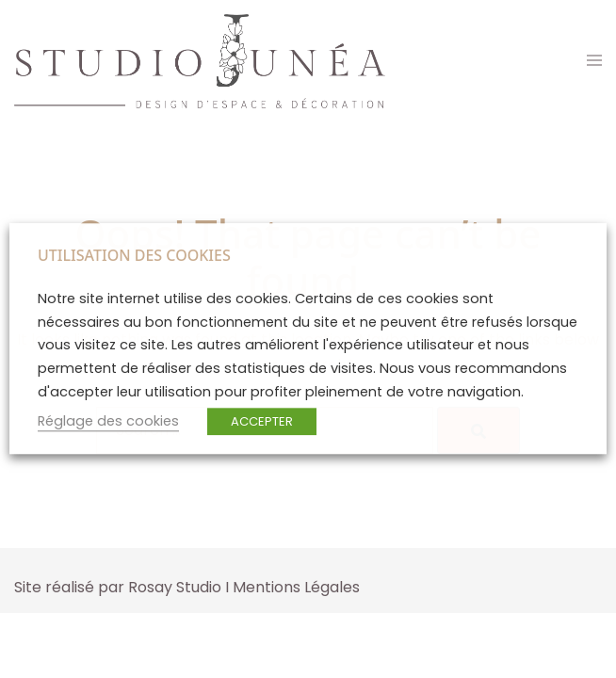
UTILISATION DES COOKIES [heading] (134, 256)
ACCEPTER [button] (262, 422)
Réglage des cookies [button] (108, 422)
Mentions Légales (296, 587)
